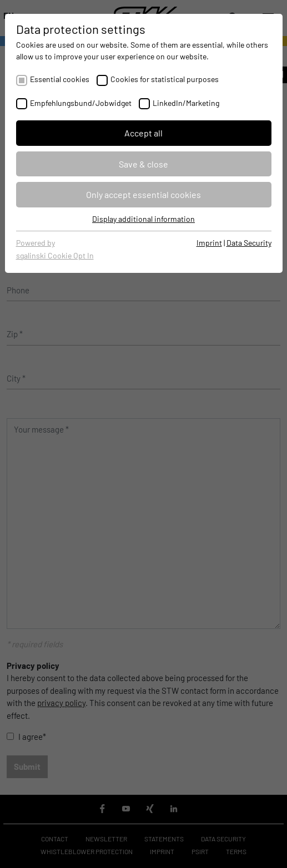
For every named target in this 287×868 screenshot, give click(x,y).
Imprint (209, 243)
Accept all (143, 133)
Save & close (143, 164)
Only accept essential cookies (143, 194)
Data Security (249, 243)
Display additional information (143, 219)
